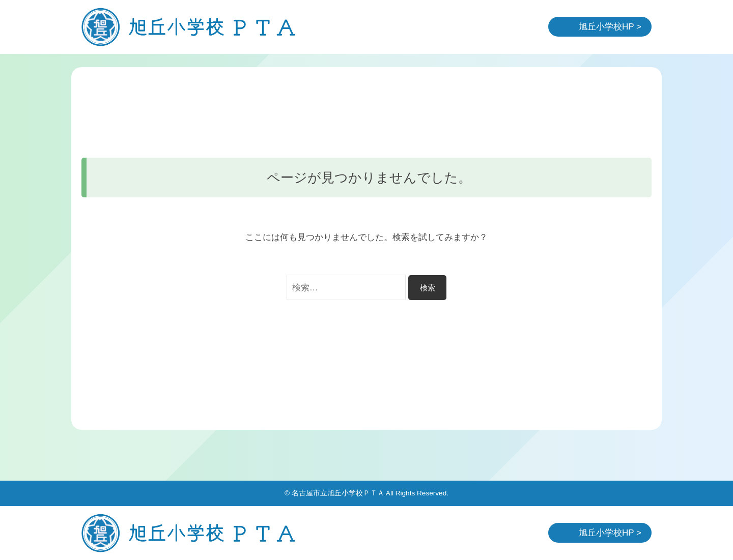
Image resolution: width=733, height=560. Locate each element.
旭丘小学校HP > (610, 27)
